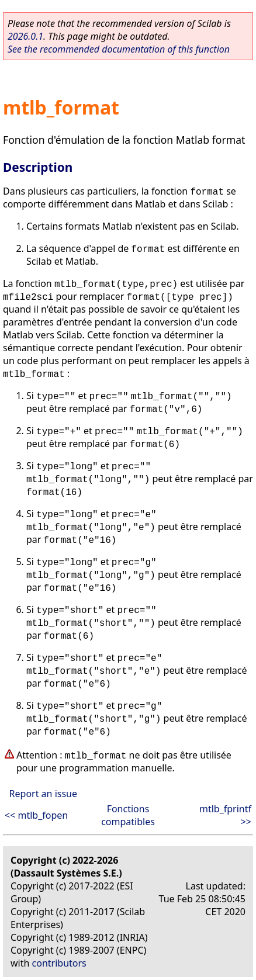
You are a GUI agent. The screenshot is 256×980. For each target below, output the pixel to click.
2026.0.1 (25, 36)
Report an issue (43, 794)
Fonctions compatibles (128, 815)
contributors (59, 963)
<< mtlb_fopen (36, 815)
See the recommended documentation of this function (119, 49)
